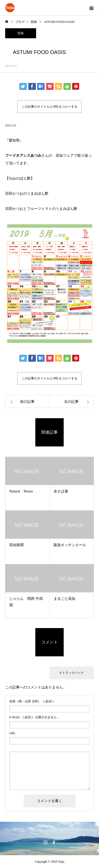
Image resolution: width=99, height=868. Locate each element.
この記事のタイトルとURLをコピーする (49, 107)
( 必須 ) (31, 701)
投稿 (21, 33)
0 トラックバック (72, 673)
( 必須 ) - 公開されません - (34, 717)
